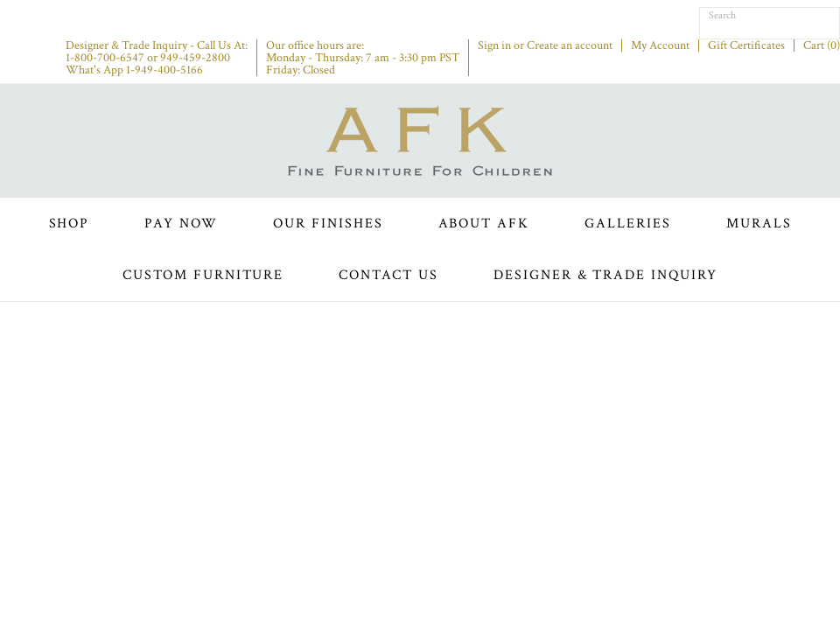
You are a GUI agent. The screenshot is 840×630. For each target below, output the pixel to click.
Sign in (494, 45)
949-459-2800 (195, 58)
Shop (70, 224)
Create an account (570, 45)
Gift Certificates (746, 45)
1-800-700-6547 (105, 58)
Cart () (822, 45)
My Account (660, 45)
